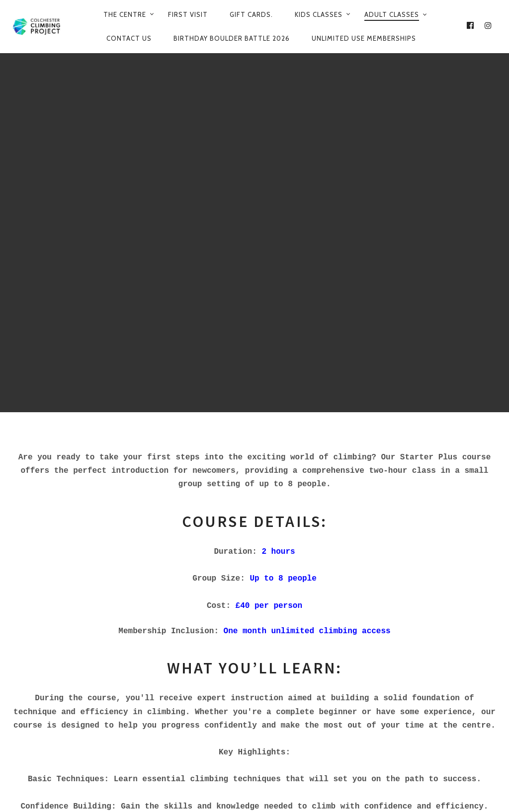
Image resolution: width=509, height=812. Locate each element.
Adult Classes (392, 14)
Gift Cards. (251, 14)
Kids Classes (319, 14)
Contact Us (129, 38)
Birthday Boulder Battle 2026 (232, 38)
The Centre (125, 14)
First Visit (188, 14)
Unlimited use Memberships (364, 38)
